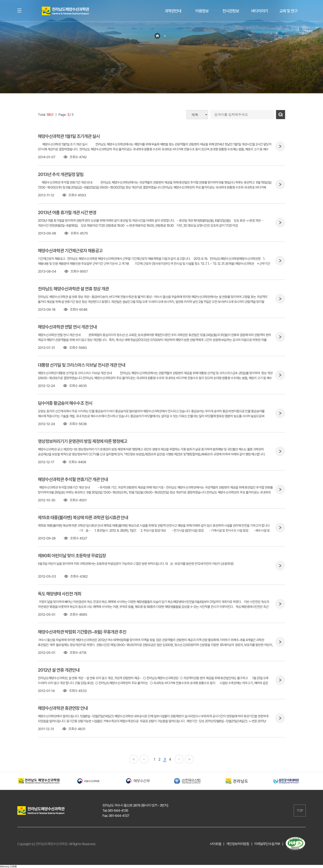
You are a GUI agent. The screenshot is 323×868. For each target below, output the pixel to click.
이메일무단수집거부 (267, 844)
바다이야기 (260, 11)
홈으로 (157, 36)
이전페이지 (144, 759)
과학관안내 (173, 11)
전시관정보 (231, 11)
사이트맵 (215, 844)
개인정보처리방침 (238, 844)
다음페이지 (179, 759)
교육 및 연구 (288, 11)
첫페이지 (134, 759)
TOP (300, 811)
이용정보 (202, 11)
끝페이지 (189, 759)
